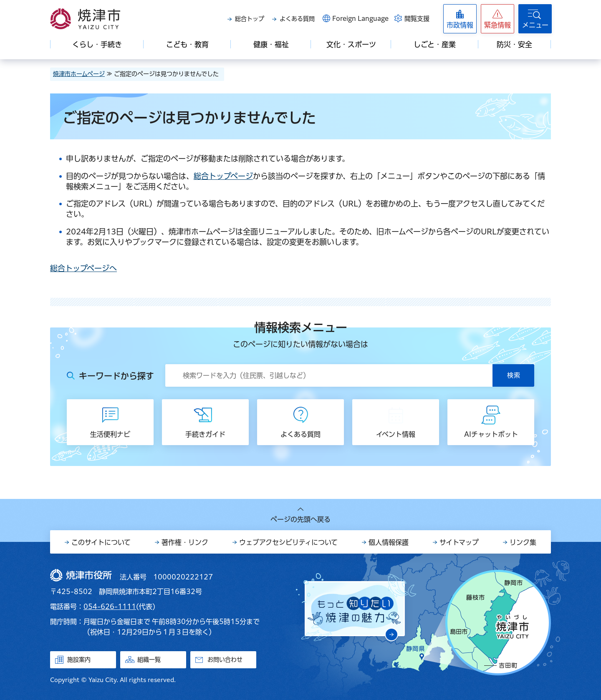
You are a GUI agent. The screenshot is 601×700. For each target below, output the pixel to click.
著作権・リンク (185, 542)
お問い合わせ (225, 660)
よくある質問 (297, 19)
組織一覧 (149, 660)
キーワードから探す (116, 376)
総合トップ (250, 19)
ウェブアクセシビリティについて (288, 542)
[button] (497, 19)
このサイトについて (101, 542)
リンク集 (523, 542)
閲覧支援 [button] (417, 19)
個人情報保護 (389, 542)
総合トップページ (223, 176)
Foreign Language (360, 19)
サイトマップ (459, 542)
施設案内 (79, 660)
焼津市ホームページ (79, 74)
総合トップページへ (83, 268)
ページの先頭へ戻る (300, 519)
